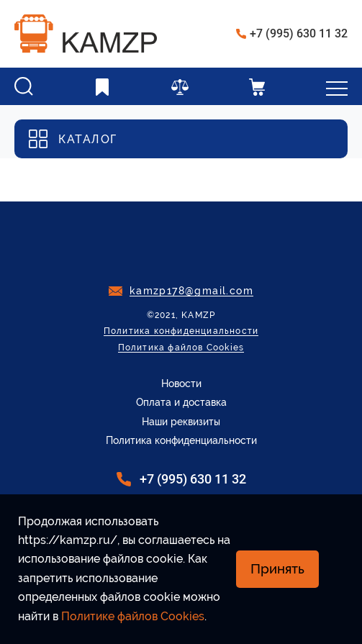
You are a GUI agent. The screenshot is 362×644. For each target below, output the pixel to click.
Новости (181, 384)
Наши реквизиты (181, 422)
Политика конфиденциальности (181, 331)
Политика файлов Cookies (181, 348)
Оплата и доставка (181, 402)
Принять (277, 568)
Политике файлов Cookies (133, 616)
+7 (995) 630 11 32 (299, 33)
